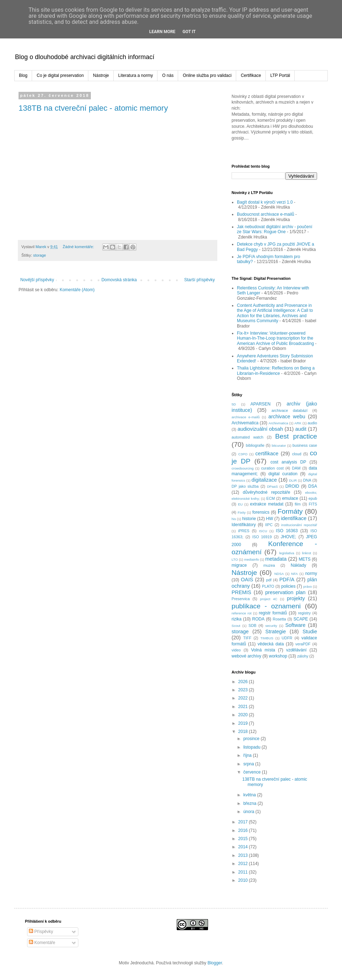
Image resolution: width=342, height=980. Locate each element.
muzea (269, 565)
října (248, 755)
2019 (244, 723)
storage (40, 255)
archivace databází (289, 410)
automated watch (247, 437)
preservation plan (285, 592)
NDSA (279, 574)
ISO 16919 (262, 537)
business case (305, 445)
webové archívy (246, 656)
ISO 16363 (287, 531)
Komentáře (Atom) (77, 290)
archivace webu (287, 416)
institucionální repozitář (299, 525)
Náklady (298, 565)
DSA (313, 486)
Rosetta (279, 619)
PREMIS (241, 592)
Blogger (215, 963)
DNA (307, 480)
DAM (296, 468)
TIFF (247, 638)
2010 (244, 880)
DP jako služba (245, 486)
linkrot (307, 553)
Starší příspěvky (199, 280)
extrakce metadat (267, 504)
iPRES (244, 531)
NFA (294, 574)
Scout (236, 626)
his (234, 519)
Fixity (242, 512)
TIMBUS (267, 638)
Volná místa (263, 650)
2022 (244, 698)
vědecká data (271, 644)
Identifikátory (244, 525)
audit (301, 429)
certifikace (267, 454)
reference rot (242, 613)
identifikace (294, 518)
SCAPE (301, 619)
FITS (313, 504)
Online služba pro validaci (207, 75)
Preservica (241, 599)
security (271, 626)
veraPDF (303, 644)
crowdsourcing (243, 468)
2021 (244, 707)
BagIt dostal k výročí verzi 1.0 (265, 202)
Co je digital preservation (60, 75)
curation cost (272, 468)
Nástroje (101, 75)
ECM (270, 498)
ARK (298, 423)
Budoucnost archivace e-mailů (266, 214)
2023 (244, 690)
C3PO (243, 454)
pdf (269, 580)
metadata (276, 559)
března (250, 803)
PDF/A (287, 580)
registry (304, 613)
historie (249, 519)
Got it (189, 32)
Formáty (290, 511)
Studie (310, 632)
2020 (244, 715)
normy (311, 573)
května (250, 795)
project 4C (269, 599)
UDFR (287, 638)
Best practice (296, 436)
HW (270, 519)
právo (307, 586)
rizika (237, 619)
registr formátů (273, 613)
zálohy (303, 656)
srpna (249, 764)
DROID (292, 486)
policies (288, 586)
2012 (244, 864)
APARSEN (260, 404)
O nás (168, 75)
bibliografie (255, 445)
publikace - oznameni (266, 606)
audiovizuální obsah (260, 429)
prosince (252, 739)
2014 (244, 847)
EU (240, 504)
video (236, 650)
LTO (235, 559)
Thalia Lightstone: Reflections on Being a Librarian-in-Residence (276, 371)
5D (234, 404)
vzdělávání (296, 650)
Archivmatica (278, 423)
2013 (244, 855)
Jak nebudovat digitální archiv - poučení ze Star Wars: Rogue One (274, 229)
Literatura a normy (136, 75)
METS (304, 559)
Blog (23, 75)
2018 (244, 732)
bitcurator (279, 446)
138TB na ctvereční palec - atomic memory (93, 108)
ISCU (263, 531)
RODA (258, 619)
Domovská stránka (119, 280)
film (298, 504)
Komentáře (42, 943)
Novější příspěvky (37, 280)
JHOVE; (288, 537)
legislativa (287, 553)
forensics (261, 512)
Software (296, 625)
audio (312, 423)
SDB (252, 625)
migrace (239, 565)
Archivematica (245, 423)
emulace (290, 498)
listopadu (252, 747)
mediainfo (252, 559)
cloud (297, 454)
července (253, 772)
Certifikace (251, 75)
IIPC (269, 525)
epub (313, 498)
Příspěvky (41, 932)
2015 (244, 839)
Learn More (162, 32)
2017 (244, 822)
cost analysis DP (288, 462)
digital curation (283, 474)
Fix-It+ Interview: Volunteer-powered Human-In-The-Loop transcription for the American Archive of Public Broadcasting (275, 338)
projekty (296, 598)
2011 (244, 872)
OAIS (247, 580)
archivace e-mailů (246, 417)
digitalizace (264, 480)
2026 (244, 682)
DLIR (293, 480)
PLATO (268, 586)
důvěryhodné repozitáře (267, 492)
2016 (244, 830)
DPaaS (272, 486)
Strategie (276, 632)
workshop (278, 656)
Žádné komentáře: (79, 247)
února (249, 812)
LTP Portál (280, 75)
